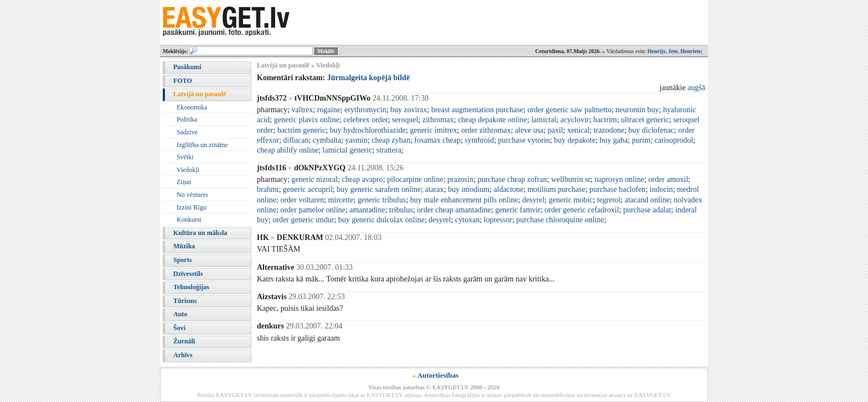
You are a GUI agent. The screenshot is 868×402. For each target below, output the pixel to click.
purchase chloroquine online (560, 220)
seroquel (405, 120)
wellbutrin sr (570, 179)
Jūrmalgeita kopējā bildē (368, 78)
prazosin (460, 179)
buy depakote (575, 140)
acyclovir (575, 120)
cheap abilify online (288, 150)
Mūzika (184, 246)
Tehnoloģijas (191, 287)
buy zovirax (409, 110)
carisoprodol (674, 140)
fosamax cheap (437, 140)
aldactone (509, 189)
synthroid (479, 140)
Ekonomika (192, 107)
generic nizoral (315, 179)
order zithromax (486, 130)
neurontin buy (637, 110)
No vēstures (192, 195)
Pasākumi (187, 67)
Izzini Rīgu (192, 207)
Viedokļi (188, 170)
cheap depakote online (492, 120)
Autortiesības (438, 375)
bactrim (605, 120)
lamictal (544, 120)
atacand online (647, 200)
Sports (182, 260)
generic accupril (308, 189)
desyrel (533, 200)
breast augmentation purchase (477, 110)
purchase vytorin (524, 140)
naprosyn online (619, 179)
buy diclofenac (651, 130)
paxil (555, 130)
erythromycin (365, 110)
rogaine (329, 110)
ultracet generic (645, 120)
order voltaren (302, 200)
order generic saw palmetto (570, 110)
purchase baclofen (618, 189)
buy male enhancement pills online (464, 200)
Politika (187, 119)
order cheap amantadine (454, 210)
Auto (180, 314)
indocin (662, 189)
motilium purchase (557, 189)
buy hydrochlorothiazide (368, 130)
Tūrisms (185, 301)
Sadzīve (187, 132)
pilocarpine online (415, 179)
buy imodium (469, 189)
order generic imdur (303, 220)
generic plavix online (307, 120)
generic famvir (518, 210)
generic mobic (571, 200)
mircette (341, 200)
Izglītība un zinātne (202, 145)
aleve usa (529, 130)
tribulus (401, 210)
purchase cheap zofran (512, 179)
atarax (435, 189)
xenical (578, 130)
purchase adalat (647, 210)
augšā (696, 88)
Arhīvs (183, 355)
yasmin (356, 140)
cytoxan (467, 220)
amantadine (367, 210)
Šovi (179, 328)
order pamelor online (312, 210)
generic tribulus (382, 200)
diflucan (296, 140)
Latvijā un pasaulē (200, 94)
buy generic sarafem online (379, 189)
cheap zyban (391, 140)
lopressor (498, 220)
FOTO (183, 81)
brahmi (268, 189)
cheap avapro (363, 179)
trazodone (609, 130)
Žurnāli (184, 341)
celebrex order (365, 120)
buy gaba (614, 140)
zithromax (438, 120)
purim (641, 140)
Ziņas (184, 182)
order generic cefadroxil (582, 210)
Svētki (185, 157)
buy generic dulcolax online (381, 220)
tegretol (609, 200)
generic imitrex (433, 130)
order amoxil (668, 179)
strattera (389, 150)
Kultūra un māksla (200, 233)
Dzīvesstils (188, 274)
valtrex (303, 110)
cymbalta (327, 140)
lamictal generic (348, 150)
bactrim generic (301, 130)
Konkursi (189, 220)
